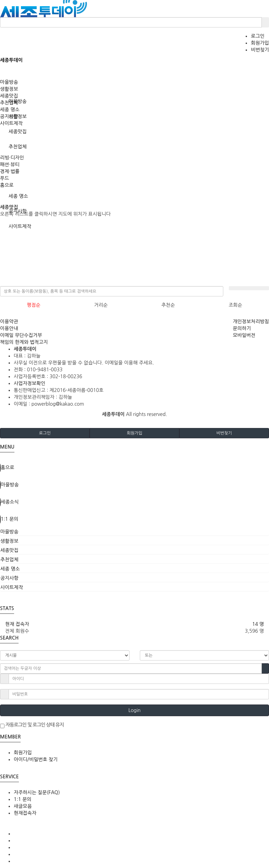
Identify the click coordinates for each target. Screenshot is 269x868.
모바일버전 (244, 335)
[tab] (134, 532)
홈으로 (7, 185)
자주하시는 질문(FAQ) (37, 792)
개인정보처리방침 (251, 322)
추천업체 (18, 147)
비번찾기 (260, 50)
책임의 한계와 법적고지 (24, 342)
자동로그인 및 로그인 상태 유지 (32, 725)
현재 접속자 (17, 624)
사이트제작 (11, 123)
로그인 (257, 36)
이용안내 (9, 328)
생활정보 (9, 89)
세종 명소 (18, 196)
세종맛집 (18, 132)
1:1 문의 (23, 799)
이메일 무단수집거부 (21, 335)
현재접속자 (25, 813)
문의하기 (242, 328)
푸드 (4, 178)
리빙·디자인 (12, 158)
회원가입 (260, 43)
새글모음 (23, 806)
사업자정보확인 (30, 383)
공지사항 (9, 116)
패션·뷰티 (10, 165)
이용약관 (9, 322)
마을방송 (9, 82)
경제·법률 (10, 171)
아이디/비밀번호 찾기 (36, 759)
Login (135, 710)
